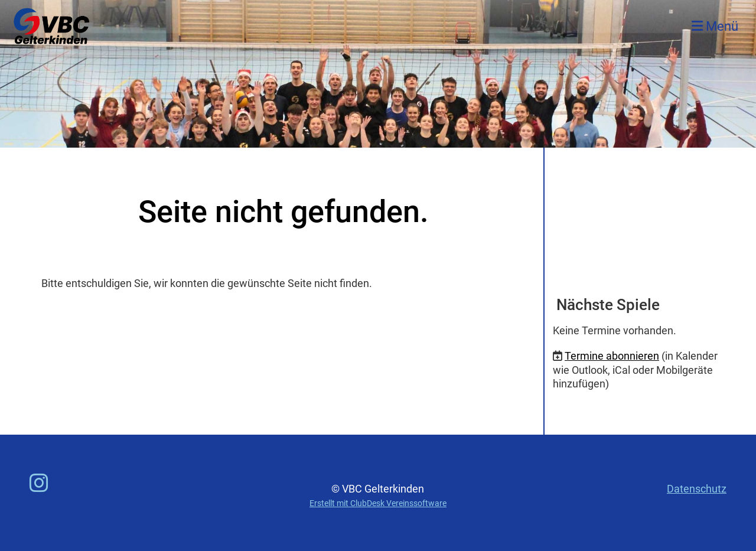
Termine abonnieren (612, 356)
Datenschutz (697, 489)
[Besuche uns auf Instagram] (39, 484)
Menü (715, 26)
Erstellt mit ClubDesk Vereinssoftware (378, 503)
